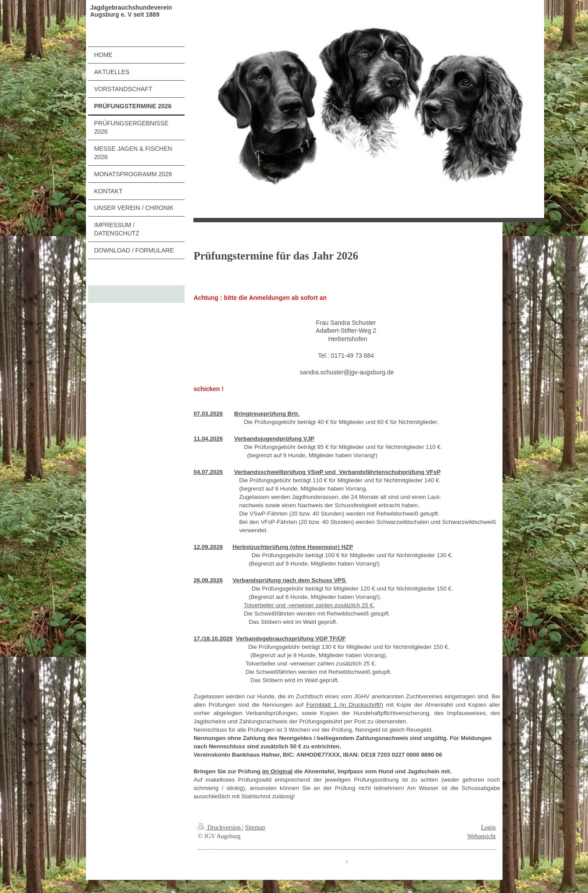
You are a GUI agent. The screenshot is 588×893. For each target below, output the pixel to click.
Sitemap (255, 827)
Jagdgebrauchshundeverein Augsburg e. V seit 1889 (131, 11)
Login (488, 827)
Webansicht (482, 836)
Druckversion (220, 827)
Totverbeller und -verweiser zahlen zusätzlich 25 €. (309, 605)
